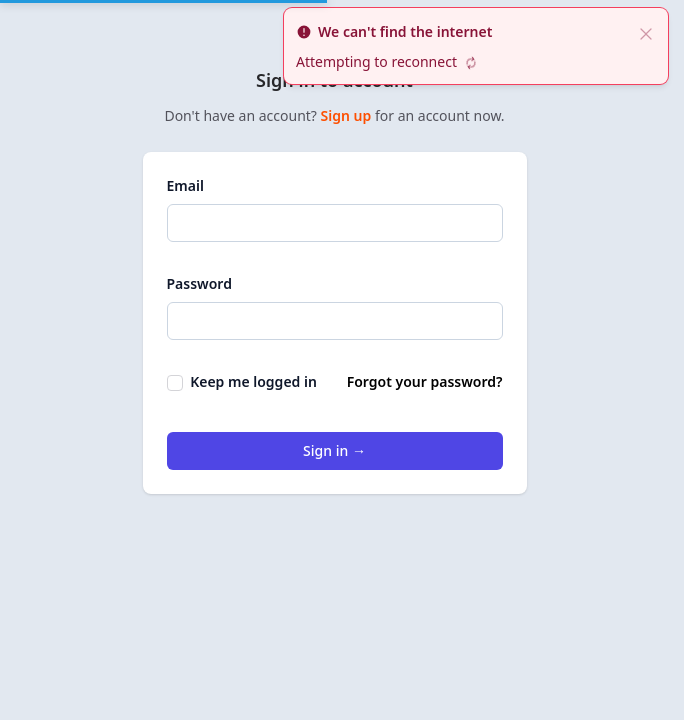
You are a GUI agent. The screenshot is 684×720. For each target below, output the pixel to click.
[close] (646, 32)
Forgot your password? (425, 381)
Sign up (348, 115)
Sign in (334, 450)
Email (185, 185)
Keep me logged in (242, 381)
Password (199, 283)
